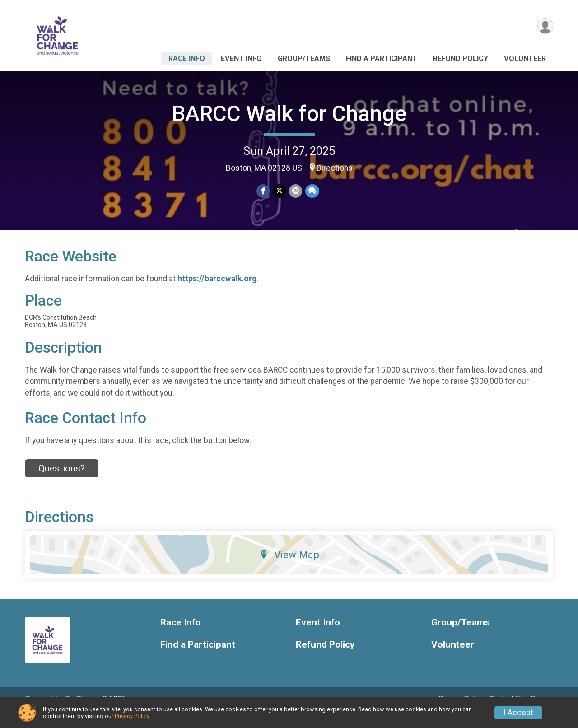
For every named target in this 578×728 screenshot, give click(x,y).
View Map (289, 567)
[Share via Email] (295, 191)
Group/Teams (304, 58)
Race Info (187, 58)
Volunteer (525, 58)
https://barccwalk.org (217, 291)
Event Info (241, 58)
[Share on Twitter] (279, 191)
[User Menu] (545, 26)
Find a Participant (382, 58)
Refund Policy (461, 58)
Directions (335, 168)
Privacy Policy (132, 716)
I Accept (518, 713)
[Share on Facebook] (263, 191)
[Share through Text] (311, 191)
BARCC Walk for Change (289, 114)
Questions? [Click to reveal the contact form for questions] (62, 481)
